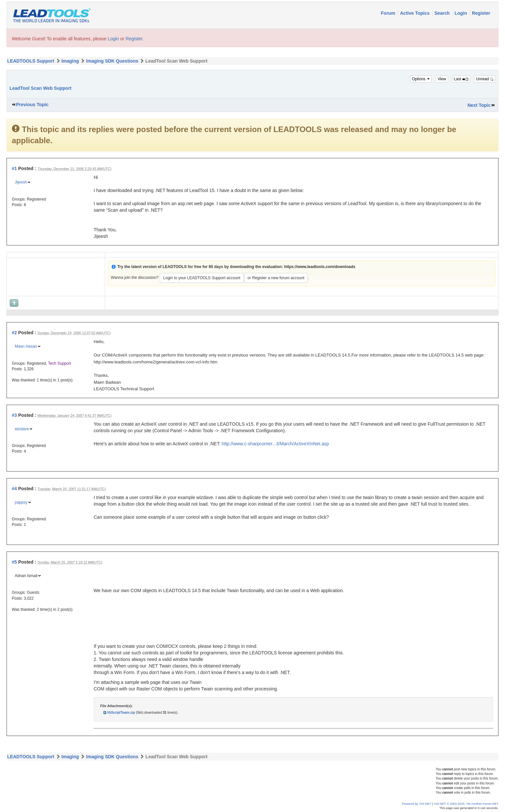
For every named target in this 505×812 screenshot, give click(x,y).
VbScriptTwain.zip (121, 713)
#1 (14, 168)
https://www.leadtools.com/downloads (320, 267)
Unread (485, 79)
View (442, 79)
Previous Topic (32, 105)
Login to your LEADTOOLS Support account (202, 278)
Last (461, 79)
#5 (14, 562)
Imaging (70, 61)
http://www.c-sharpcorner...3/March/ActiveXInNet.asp (275, 444)
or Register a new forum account (276, 278)
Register (481, 13)
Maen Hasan (26, 346)
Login (461, 13)
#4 (14, 489)
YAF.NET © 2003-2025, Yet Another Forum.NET (466, 804)
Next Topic (479, 105)
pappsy (21, 502)
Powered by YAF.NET (417, 804)
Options (421, 79)
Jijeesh (21, 182)
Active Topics (415, 13)
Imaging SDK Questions (112, 61)
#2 (14, 333)
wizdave (22, 429)
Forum (389, 13)
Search (443, 13)
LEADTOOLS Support (31, 61)
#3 (14, 415)
